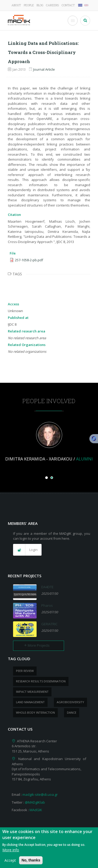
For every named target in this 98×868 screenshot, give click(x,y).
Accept (10, 863)
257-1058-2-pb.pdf (29, 260)
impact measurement (32, 692)
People (29, 5)
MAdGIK (36, 810)
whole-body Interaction (35, 712)
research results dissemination (41, 681)
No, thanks (31, 863)
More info (11, 852)
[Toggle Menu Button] (73, 21)
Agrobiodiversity (70, 702)
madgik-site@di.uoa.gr (40, 794)
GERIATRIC (49, 624)
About (16, 5)
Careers (52, 5)
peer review (25, 671)
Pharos (47, 605)
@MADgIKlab (35, 802)
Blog (40, 5)
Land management (30, 702)
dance (72, 712)
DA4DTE (47, 587)
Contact (68, 5)
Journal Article (44, 69)
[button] (27, 550)
